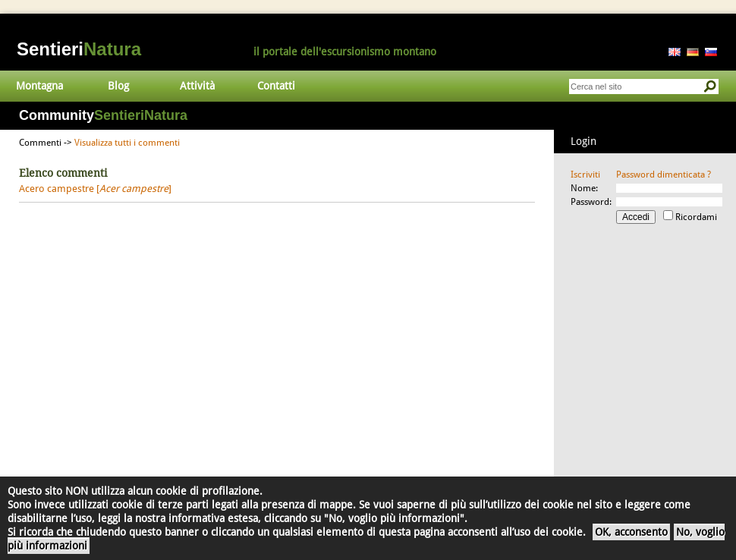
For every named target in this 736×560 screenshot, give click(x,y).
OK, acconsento (631, 532)
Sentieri (79, 49)
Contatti (276, 86)
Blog (118, 86)
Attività (197, 86)
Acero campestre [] (95, 189)
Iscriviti (585, 175)
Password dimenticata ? (664, 175)
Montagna (39, 86)
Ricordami (696, 217)
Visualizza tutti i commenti (127, 143)
